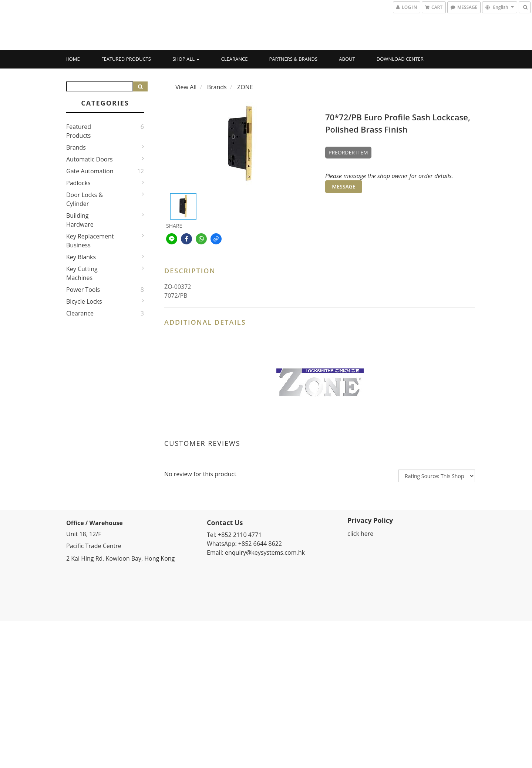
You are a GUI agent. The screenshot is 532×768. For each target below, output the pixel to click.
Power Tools (83, 290)
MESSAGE (344, 186)
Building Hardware (80, 220)
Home (73, 59)
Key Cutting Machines (82, 273)
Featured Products (126, 59)
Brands (76, 147)
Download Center (400, 59)
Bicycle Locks (84, 301)
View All (186, 87)
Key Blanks (81, 257)
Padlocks (78, 183)
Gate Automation (90, 171)
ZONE (245, 87)
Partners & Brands (294, 59)
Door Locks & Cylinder (85, 199)
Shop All (186, 59)
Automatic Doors (90, 159)
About (347, 59)
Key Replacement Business (90, 241)
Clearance (235, 59)
